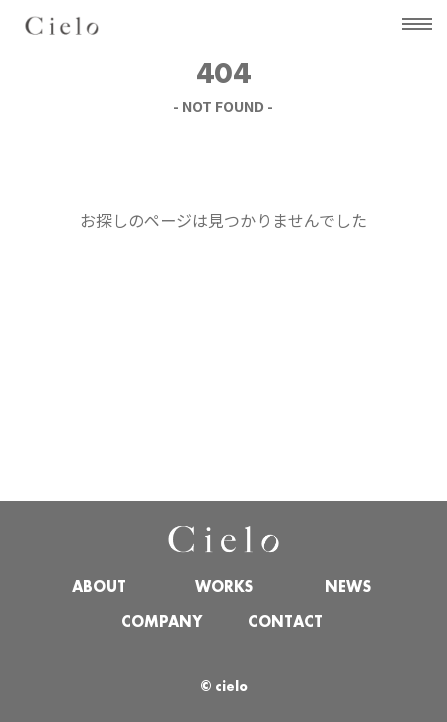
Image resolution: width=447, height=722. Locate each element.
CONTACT (285, 623)
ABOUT (99, 588)
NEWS (348, 588)
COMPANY (161, 623)
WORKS (224, 588)
